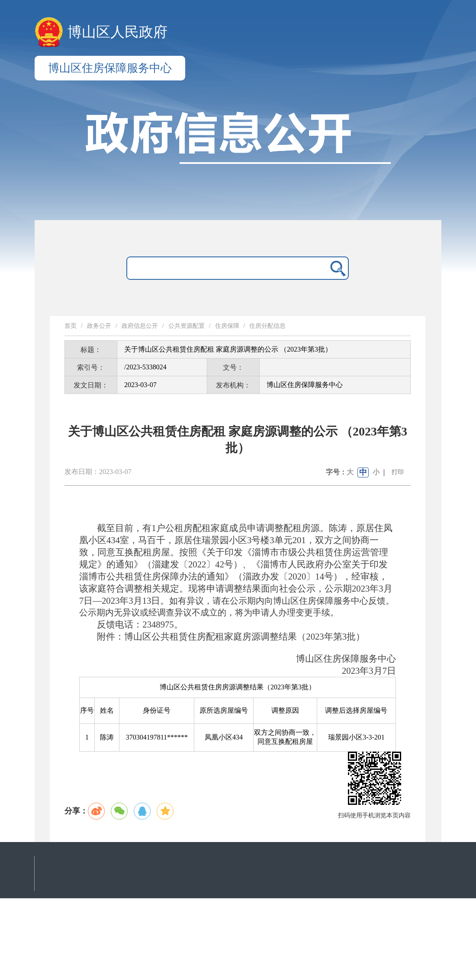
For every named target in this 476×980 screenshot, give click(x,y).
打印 (398, 472)
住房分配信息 (267, 326)
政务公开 (99, 326)
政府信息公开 (140, 326)
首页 (71, 326)
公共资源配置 (187, 326)
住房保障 (227, 326)
